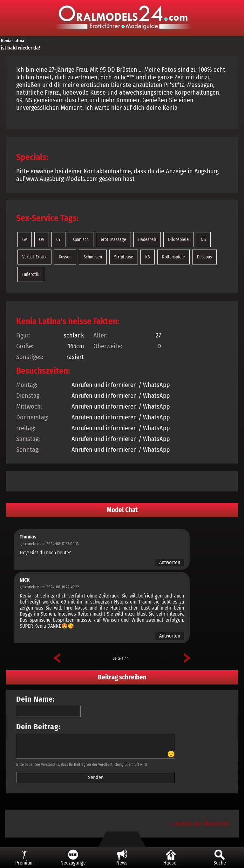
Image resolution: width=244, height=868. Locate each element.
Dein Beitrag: (38, 727)
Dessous (204, 257)
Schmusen (93, 257)
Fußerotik (31, 274)
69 (58, 240)
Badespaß (147, 240)
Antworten (170, 562)
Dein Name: (36, 699)
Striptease (124, 257)
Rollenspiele (173, 257)
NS (203, 240)
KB (148, 257)
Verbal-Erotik (34, 257)
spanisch (81, 240)
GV (25, 240)
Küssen (65, 257)
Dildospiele (178, 240)
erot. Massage (113, 240)
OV (42, 240)
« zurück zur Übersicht (199, 824)
